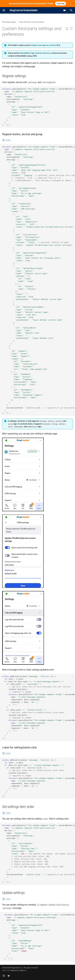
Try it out (60, 4)
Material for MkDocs (19, 970)
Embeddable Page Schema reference (35, 53)
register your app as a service (44, 45)
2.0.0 (8, 140)
